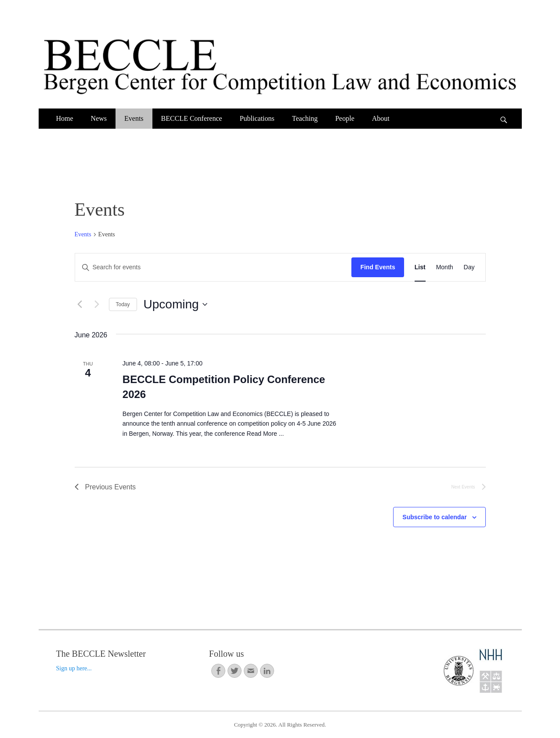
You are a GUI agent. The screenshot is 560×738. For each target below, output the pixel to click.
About (381, 118)
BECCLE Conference (192, 118)
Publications (257, 118)
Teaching (305, 118)
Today (123, 304)
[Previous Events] (80, 304)
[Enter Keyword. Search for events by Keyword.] (213, 267)
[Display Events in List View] (420, 267)
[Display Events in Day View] (469, 267)
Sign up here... (74, 668)
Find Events (378, 267)
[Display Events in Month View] (445, 267)
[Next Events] (97, 304)
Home (65, 118)
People (345, 118)
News (99, 118)
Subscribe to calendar (434, 517)
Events (134, 118)
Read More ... (266, 434)
